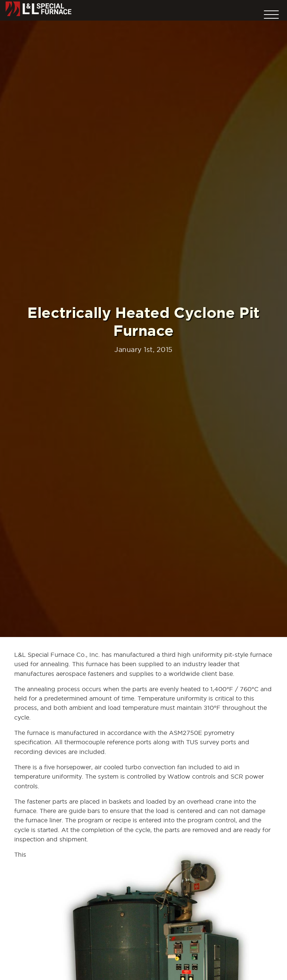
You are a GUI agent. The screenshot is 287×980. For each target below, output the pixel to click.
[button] (271, 13)
